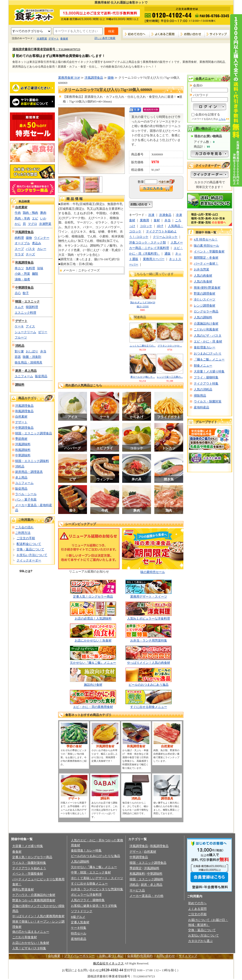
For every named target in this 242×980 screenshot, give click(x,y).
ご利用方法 (23, 533)
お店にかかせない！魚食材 (93, 640)
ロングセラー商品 (206, 311)
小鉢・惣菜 (22, 274)
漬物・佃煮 (22, 279)
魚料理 (30, 268)
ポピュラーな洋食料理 (86, 895)
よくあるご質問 (164, 34)
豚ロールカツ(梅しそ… (143, 377)
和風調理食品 (24, 263)
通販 (168, 254)
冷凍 (151, 215)
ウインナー (42, 238)
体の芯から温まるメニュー (31, 932)
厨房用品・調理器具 (29, 472)
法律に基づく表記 (111, 956)
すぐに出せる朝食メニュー (149, 707)
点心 (18, 293)
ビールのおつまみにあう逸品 (149, 685)
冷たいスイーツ (205, 299)
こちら (222, 119)
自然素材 (21, 207)
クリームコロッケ (165, 237)
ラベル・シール (26, 494)
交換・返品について (30, 549)
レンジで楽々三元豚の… (170, 377)
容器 (18, 357)
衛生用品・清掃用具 (28, 362)
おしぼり (32, 351)
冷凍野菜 (42, 39)
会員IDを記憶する (208, 114)
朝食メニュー (203, 366)
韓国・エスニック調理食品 (34, 433)
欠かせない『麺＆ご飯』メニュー (93, 663)
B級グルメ (78, 917)
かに (18, 224)
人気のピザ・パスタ (208, 336)
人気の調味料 (203, 317)
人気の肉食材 (203, 276)
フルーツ (21, 337)
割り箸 (19, 351)
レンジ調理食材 (205, 306)
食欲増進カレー (205, 347)
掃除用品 (200, 396)
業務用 (145, 220)
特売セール (79, 933)
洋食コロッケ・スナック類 (147, 242)
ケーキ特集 (79, 928)
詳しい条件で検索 (105, 38)
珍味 (40, 268)
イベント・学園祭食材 (209, 251)
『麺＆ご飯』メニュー (209, 359)
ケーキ (19, 326)
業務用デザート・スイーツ (149, 597)
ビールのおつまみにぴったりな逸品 (95, 856)
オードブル (22, 243)
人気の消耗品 (203, 389)
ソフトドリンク (82, 911)
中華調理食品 (24, 288)
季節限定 (136, 868)
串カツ (19, 268)
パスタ (30, 249)
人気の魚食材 (203, 281)
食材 (157, 220)
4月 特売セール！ (206, 239)
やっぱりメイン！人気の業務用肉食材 (38, 916)
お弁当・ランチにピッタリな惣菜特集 (97, 889)
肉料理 (19, 238)
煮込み (37, 243)
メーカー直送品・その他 (146, 896)
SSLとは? (26, 571)
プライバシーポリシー (79, 956)
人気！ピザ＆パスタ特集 (29, 948)
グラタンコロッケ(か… (170, 346)
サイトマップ (217, 34)
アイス (30, 326)
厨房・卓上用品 (26, 371)
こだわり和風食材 (206, 329)
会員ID (198, 85)
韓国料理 (32, 307)
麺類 (35, 274)
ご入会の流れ (24, 527)
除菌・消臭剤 (32, 357)
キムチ (19, 307)
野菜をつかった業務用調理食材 (34, 900)
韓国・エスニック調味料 (32, 461)
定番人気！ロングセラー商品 (93, 597)
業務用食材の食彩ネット (32, 14)
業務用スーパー (154, 259)
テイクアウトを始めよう (29, 868)
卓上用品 (21, 477)
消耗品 (20, 346)
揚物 (29, 238)
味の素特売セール (153, 572)
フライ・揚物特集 (206, 377)
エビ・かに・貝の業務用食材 (93, 707)
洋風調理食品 (24, 232)
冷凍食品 (165, 215)
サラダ (19, 254)
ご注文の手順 (26, 538)
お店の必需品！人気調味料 (93, 618)
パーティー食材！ (206, 263)
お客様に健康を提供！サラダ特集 (94, 906)
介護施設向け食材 (206, 323)
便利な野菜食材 (23, 889)
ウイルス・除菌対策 (208, 401)
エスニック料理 (25, 313)
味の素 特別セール (206, 246)
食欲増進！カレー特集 (86, 850)
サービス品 (137, 890)
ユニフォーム (24, 376)
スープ (19, 249)
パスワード (201, 95)
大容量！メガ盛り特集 (209, 371)
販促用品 (41, 376)
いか (43, 218)
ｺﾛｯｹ (160, 226)
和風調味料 (23, 450)
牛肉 (18, 213)
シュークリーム (25, 332)
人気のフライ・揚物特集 (88, 900)
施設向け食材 (93, 685)
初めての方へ (136, 34)
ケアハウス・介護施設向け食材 (34, 895)
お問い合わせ (192, 34)
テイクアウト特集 (206, 383)
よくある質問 (197, 909)
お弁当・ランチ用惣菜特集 (149, 640)
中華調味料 (23, 455)
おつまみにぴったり (208, 353)
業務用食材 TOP (69, 78)
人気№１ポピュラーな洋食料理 (149, 618)
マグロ (32, 224)
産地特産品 (201, 407)
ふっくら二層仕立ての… (143, 346)
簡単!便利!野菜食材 (207, 288)
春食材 (64, 39)
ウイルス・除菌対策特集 (29, 863)
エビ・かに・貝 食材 (208, 341)
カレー (42, 249)
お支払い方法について (32, 555)
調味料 (20, 385)
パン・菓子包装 (26, 499)
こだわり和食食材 (25, 937)
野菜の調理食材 (205, 293)
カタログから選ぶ (200, 941)
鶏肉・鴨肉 (30, 213)
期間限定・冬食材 (206, 258)
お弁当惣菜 (201, 269)
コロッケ (146, 226)
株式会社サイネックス (108, 963)
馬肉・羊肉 (22, 218)
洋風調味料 (23, 444)
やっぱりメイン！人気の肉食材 (149, 663)
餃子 (26, 293)
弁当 (43, 351)
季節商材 (21, 439)
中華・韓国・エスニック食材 (91, 872)
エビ (35, 218)
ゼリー (43, 332)
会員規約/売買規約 (140, 956)
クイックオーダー (29, 560)
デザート (54, 39)
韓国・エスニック (27, 302)
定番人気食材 (80, 922)
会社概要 (54, 956)
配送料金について (29, 544)
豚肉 (43, 213)
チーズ (30, 254)
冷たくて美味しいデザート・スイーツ (97, 878)
